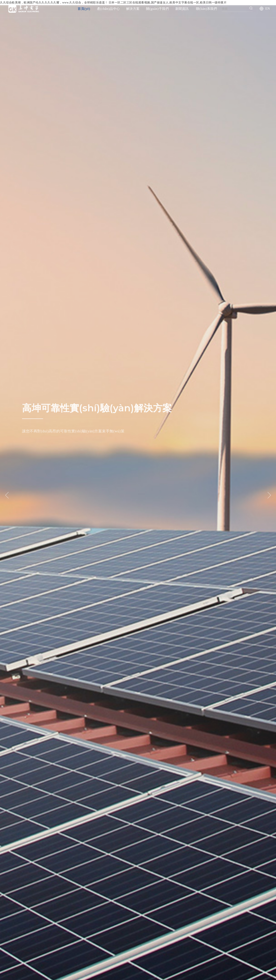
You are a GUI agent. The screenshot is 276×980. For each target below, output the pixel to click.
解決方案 (133, 9)
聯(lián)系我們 (207, 9)
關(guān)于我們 (157, 9)
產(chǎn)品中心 (108, 9)
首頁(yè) (84, 9)
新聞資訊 (182, 9)
